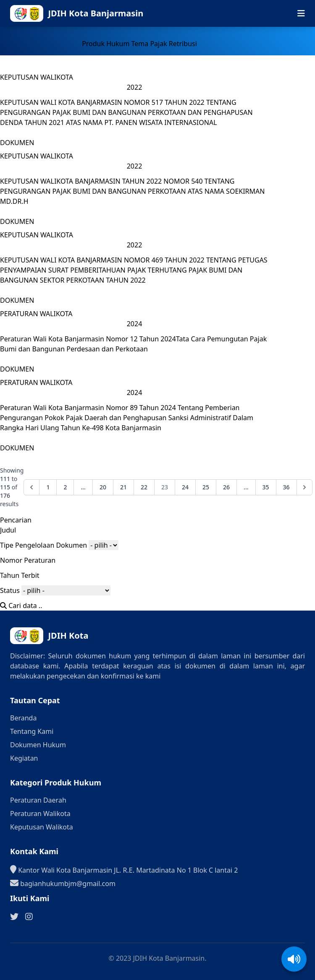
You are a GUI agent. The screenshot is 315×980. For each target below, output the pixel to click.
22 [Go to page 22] (144, 487)
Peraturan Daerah (38, 800)
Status (10, 590)
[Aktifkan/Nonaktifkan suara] (294, 959)
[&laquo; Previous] (31, 487)
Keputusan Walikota (42, 827)
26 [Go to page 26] (226, 487)
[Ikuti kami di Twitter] (14, 917)
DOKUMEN (17, 143)
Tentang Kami (32, 731)
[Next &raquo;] (304, 487)
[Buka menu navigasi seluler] (301, 13)
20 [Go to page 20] (103, 487)
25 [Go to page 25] (206, 487)
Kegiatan (24, 758)
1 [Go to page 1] (48, 487)
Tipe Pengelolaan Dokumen (43, 545)
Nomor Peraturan (28, 560)
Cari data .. (21, 606)
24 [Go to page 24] (185, 487)
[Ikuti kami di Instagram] (29, 917)
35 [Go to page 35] (266, 487)
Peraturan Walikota (40, 814)
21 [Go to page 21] (123, 487)
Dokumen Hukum (38, 745)
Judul (8, 530)
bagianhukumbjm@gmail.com (63, 883)
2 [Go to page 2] (65, 487)
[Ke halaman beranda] (93, 13)
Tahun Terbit (20, 575)
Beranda (23, 718)
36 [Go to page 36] (286, 487)
